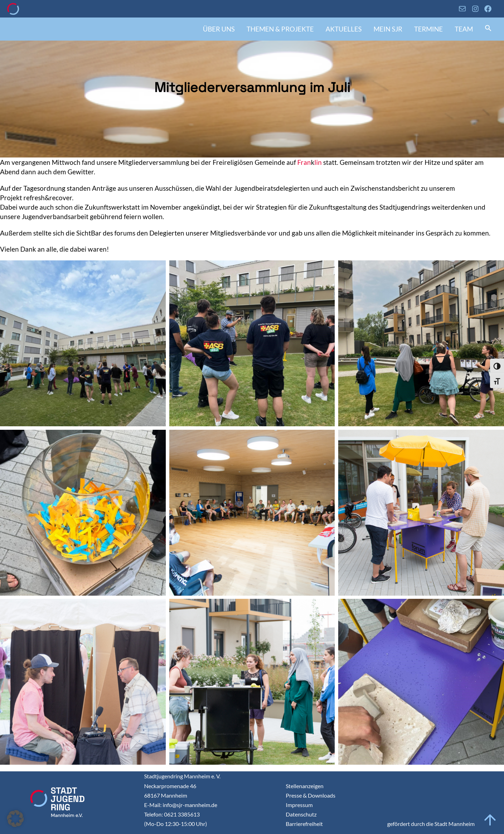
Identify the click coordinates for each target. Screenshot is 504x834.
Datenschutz (301, 814)
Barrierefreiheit (304, 824)
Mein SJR (388, 29)
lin (318, 162)
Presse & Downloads (311, 795)
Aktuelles (344, 29)
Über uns (219, 29)
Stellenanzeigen (305, 786)
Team (464, 29)
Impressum (299, 805)
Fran (304, 162)
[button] (488, 29)
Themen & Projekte (280, 29)
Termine (428, 29)
